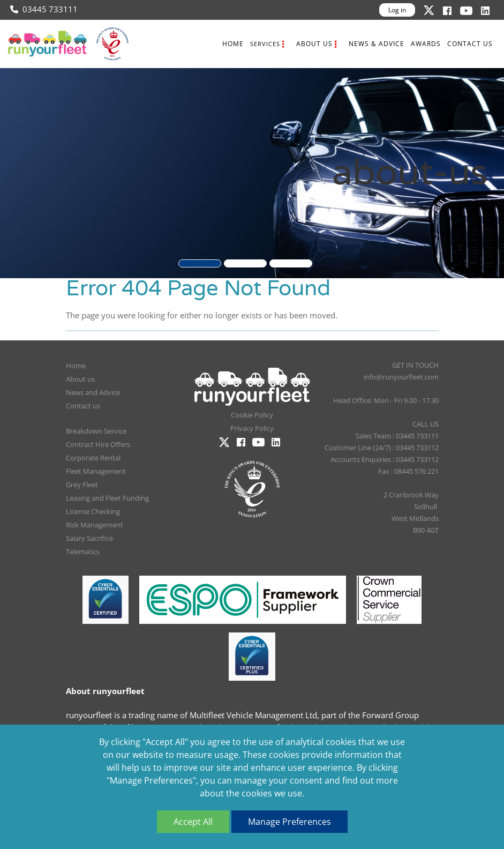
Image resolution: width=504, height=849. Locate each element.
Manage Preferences (289, 822)
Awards (426, 44)
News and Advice (93, 392)
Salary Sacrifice (89, 538)
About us (314, 44)
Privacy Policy (252, 428)
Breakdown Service (96, 431)
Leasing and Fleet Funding (107, 498)
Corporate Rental (93, 458)
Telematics (83, 552)
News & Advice (377, 44)
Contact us (470, 44)
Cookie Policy (252, 415)
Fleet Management (96, 471)
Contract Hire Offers (98, 444)
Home (233, 44)
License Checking (93, 511)
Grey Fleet (82, 485)
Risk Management (95, 525)
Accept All (193, 822)
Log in (397, 10)
